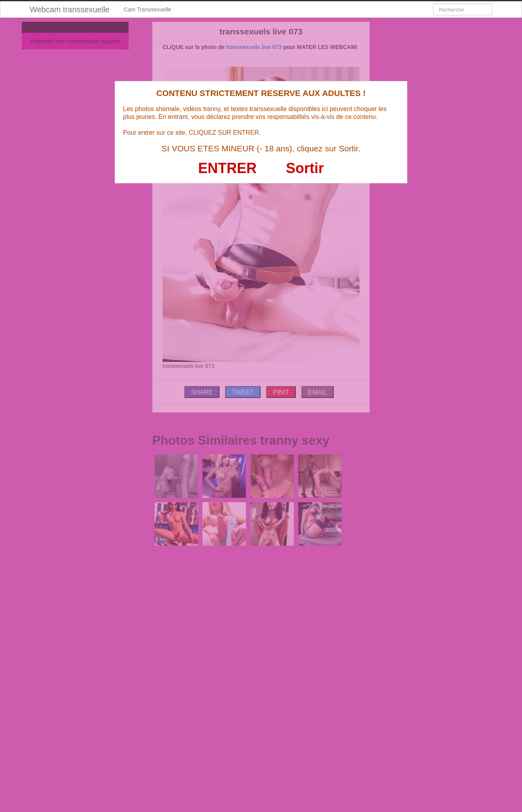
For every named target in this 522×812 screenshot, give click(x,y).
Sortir (305, 168)
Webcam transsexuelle (70, 9)
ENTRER (227, 168)
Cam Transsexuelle (148, 9)
